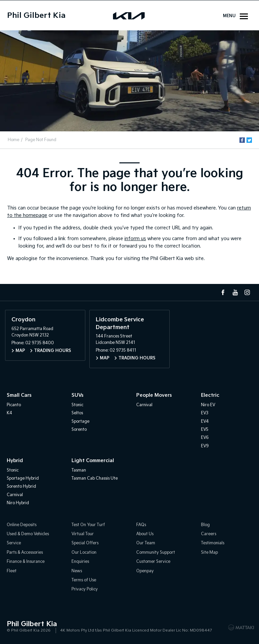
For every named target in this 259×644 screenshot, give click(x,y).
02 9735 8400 (40, 343)
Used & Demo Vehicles (28, 534)
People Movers (154, 395)
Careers (209, 534)
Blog (205, 525)
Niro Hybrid (18, 503)
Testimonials (213, 543)
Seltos (77, 413)
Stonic (77, 405)
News (77, 571)
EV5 (205, 430)
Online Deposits (22, 525)
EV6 (205, 438)
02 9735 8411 (123, 350)
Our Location (84, 553)
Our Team (146, 543)
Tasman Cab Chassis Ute (95, 478)
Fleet (12, 571)
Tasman (79, 470)
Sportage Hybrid (23, 478)
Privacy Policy (85, 589)
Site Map (209, 553)
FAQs (141, 525)
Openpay (145, 571)
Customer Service (153, 562)
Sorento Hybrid (21, 487)
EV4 (205, 422)
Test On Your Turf (88, 525)
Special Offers (85, 543)
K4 (9, 413)
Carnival (144, 405)
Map (20, 351)
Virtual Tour (83, 534)
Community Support (156, 553)
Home (13, 140)
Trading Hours (53, 351)
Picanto (14, 405)
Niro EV (208, 405)
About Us (145, 534)
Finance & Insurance (26, 562)
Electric (210, 395)
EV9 (205, 446)
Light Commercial (93, 461)
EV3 (205, 413)
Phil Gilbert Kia (36, 16)
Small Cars (19, 395)
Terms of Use (84, 580)
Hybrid (15, 461)
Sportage (80, 422)
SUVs (77, 395)
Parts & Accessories (25, 553)
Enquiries (80, 562)
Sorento (79, 430)
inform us (135, 239)
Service (14, 543)
